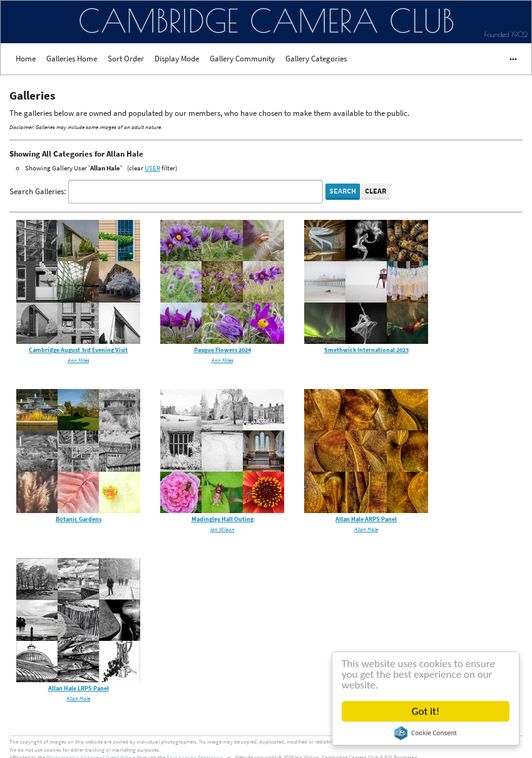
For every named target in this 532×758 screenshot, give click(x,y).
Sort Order (126, 59)
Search (343, 191)
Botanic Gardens (79, 519)
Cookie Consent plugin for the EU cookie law (426, 733)
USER (152, 168)
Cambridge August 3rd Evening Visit (78, 350)
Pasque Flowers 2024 (223, 350)
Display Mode (177, 59)
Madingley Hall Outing (223, 519)
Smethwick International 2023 (366, 350)
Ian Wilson (223, 529)
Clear (376, 191)
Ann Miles (79, 360)
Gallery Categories (316, 59)
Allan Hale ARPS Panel (366, 519)
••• (508, 59)
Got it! (426, 711)
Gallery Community (242, 59)
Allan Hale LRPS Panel (79, 688)
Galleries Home (72, 59)
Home (26, 59)
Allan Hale (366, 529)
